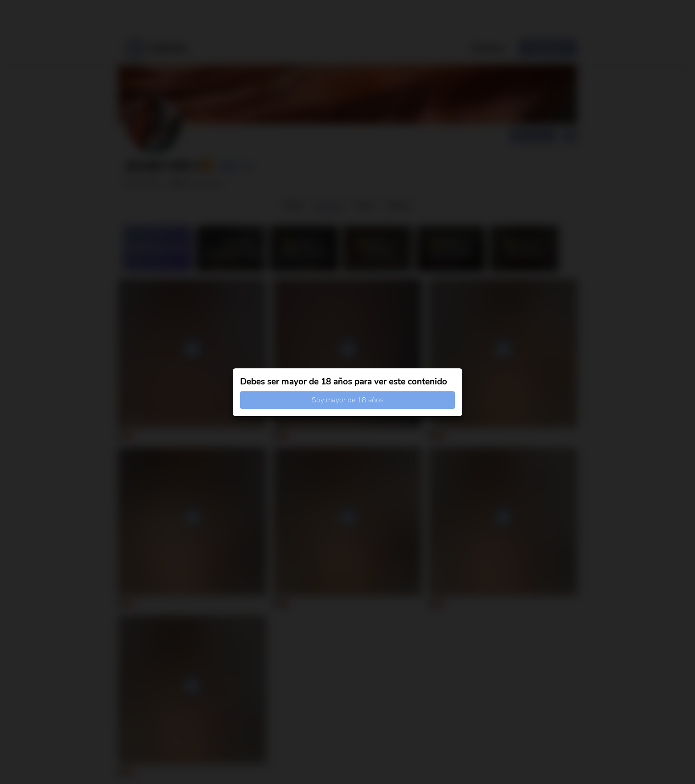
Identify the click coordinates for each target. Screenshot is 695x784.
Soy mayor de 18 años (348, 400)
